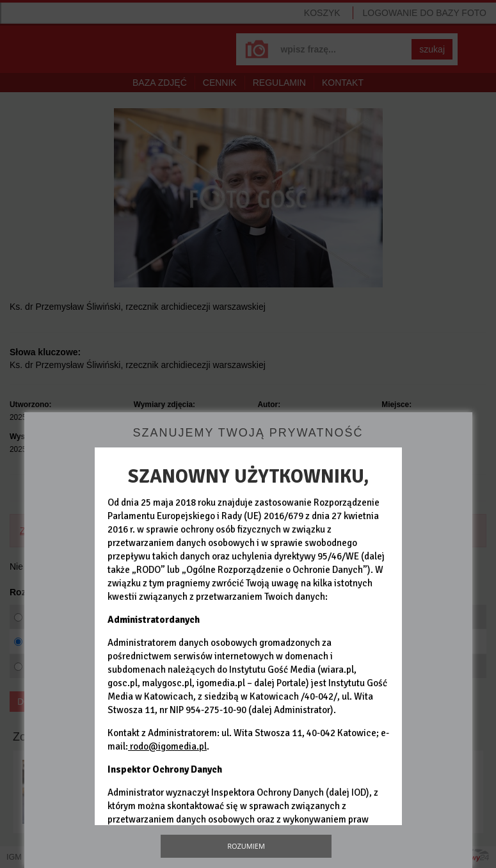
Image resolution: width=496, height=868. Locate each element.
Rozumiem (246, 846)
